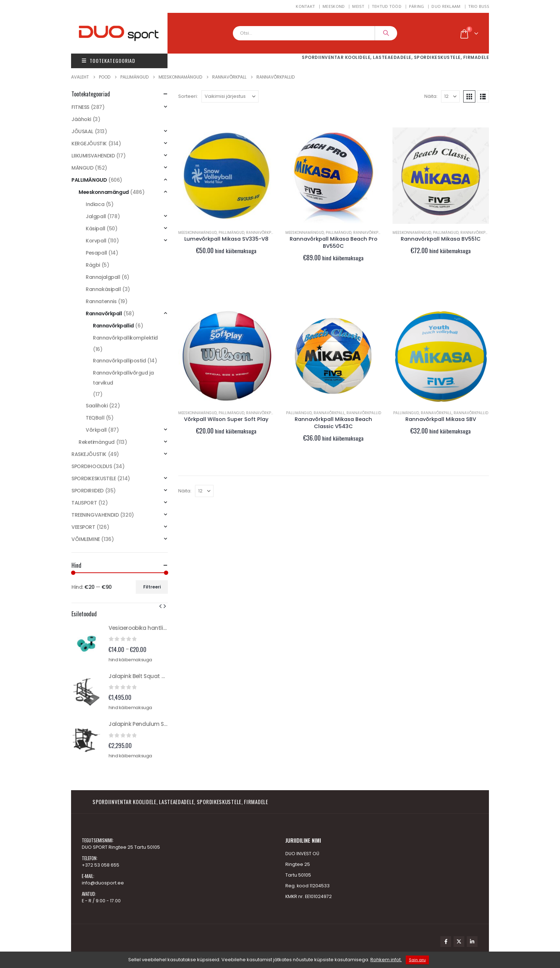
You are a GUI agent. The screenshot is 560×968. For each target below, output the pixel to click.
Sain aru (417, 960)
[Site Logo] (126, 33)
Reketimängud (97, 442)
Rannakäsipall (103, 289)
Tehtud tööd (387, 6)
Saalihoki (97, 406)
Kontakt (305, 6)
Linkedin (472, 942)
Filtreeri (152, 587)
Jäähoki (81, 119)
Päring (417, 6)
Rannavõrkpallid (364, 413)
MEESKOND (334, 6)
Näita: (431, 96)
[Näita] (450, 96)
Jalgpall (96, 216)
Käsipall (96, 229)
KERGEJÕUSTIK (89, 144)
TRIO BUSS (479, 6)
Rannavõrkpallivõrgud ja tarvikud (123, 378)
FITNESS (80, 107)
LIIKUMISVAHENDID (93, 156)
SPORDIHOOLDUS (92, 466)
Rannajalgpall (103, 277)
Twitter (459, 942)
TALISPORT (84, 503)
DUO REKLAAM (446, 6)
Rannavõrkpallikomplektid (125, 338)
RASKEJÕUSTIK (89, 454)
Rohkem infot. (386, 960)
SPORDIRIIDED (87, 491)
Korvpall (96, 241)
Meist (358, 6)
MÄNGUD (82, 168)
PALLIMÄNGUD (231, 233)
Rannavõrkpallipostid (119, 361)
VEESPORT (83, 527)
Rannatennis (101, 301)
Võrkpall (96, 430)
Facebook (446, 942)
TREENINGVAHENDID (95, 515)
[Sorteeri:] (230, 96)
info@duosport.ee (103, 883)
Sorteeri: (188, 96)
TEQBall (95, 418)
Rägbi (93, 265)
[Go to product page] (226, 176)
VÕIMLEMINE (86, 539)
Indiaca (95, 204)
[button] (469, 96)
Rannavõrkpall (262, 233)
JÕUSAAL (82, 131)
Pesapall (96, 253)
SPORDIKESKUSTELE (94, 478)
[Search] (386, 33)
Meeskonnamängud (197, 233)
